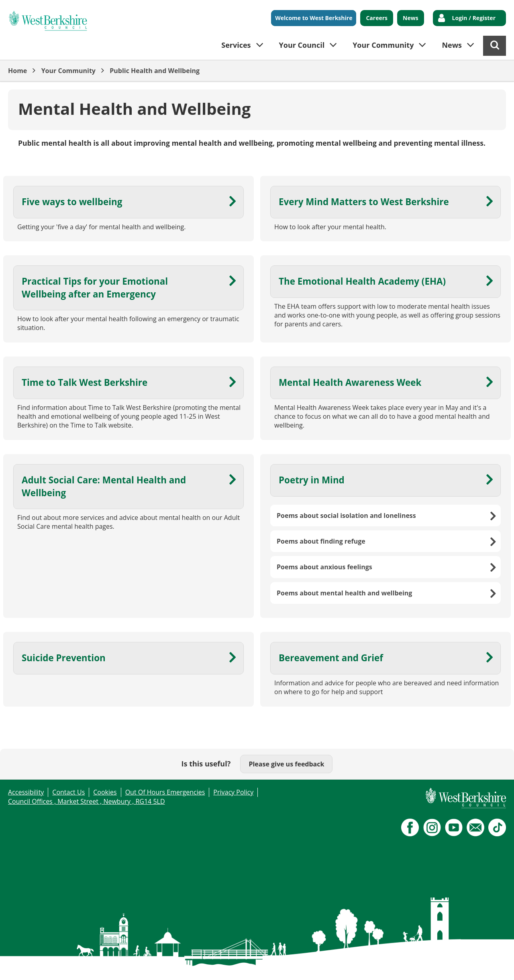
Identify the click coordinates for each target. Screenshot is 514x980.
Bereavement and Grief (331, 658)
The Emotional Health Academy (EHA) (362, 281)
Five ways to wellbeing (72, 202)
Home (17, 71)
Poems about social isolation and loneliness (346, 515)
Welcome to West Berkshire (314, 18)
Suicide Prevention (64, 658)
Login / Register (474, 18)
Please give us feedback (286, 764)
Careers (377, 18)
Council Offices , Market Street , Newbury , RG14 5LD (87, 801)
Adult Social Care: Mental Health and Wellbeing (104, 486)
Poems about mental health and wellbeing (344, 593)
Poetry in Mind (312, 480)
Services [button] (236, 45)
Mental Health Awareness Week (350, 382)
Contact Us (68, 792)
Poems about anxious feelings (324, 567)
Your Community (68, 71)
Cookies (105, 792)
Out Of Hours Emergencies (165, 792)
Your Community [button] (383, 45)
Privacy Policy (233, 792)
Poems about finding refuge (321, 541)
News (411, 18)
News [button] (452, 45)
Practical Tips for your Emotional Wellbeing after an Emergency (95, 287)
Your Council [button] (302, 45)
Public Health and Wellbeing (155, 71)
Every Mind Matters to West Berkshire (364, 202)
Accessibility (26, 792)
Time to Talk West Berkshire (85, 382)
